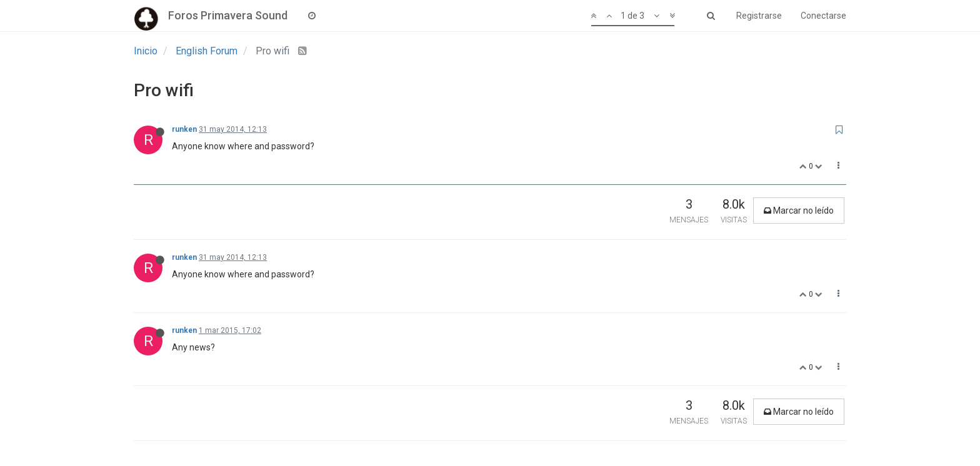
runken (184, 129)
